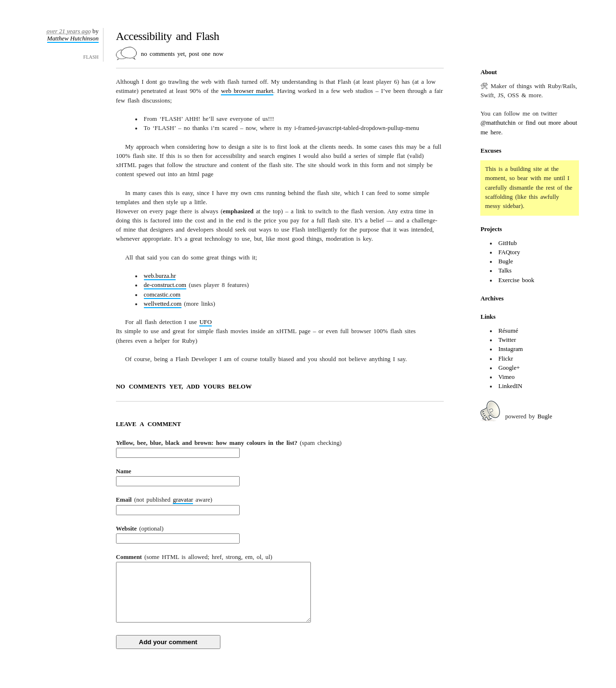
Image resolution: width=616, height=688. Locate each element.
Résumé (508, 331)
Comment (194, 557)
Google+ (509, 368)
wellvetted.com (163, 304)
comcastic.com (162, 295)
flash (91, 56)
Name (124, 471)
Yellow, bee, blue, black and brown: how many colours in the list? (229, 443)
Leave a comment (148, 424)
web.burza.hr (160, 276)
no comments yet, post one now (182, 54)
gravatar (183, 500)
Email (164, 500)
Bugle (506, 261)
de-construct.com (165, 285)
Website (140, 529)
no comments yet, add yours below (184, 387)
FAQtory (509, 252)
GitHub (507, 243)
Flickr (506, 359)
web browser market (247, 91)
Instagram (510, 349)
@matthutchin (498, 123)
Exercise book (516, 280)
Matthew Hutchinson (73, 39)
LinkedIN (510, 386)
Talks (505, 271)
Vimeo (506, 377)
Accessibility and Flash (167, 36)
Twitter (507, 340)
